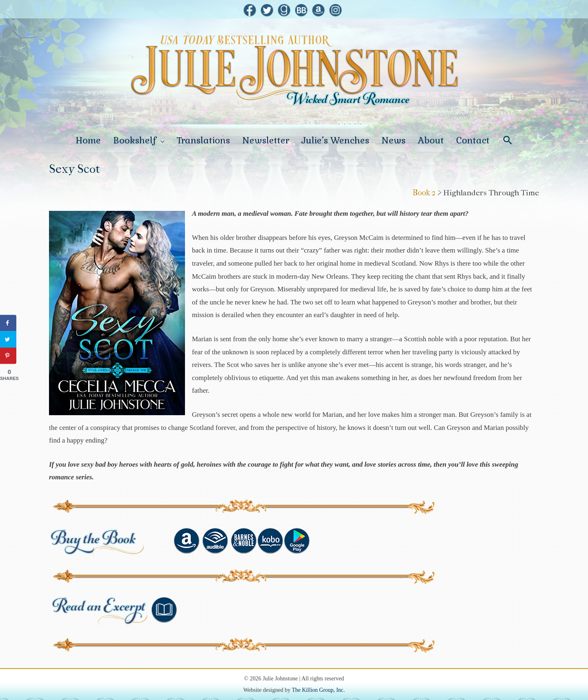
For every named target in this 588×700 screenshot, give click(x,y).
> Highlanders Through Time (488, 185)
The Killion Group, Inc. (318, 683)
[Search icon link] (508, 137)
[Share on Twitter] (8, 339)
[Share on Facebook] (8, 323)
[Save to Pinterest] (8, 356)
